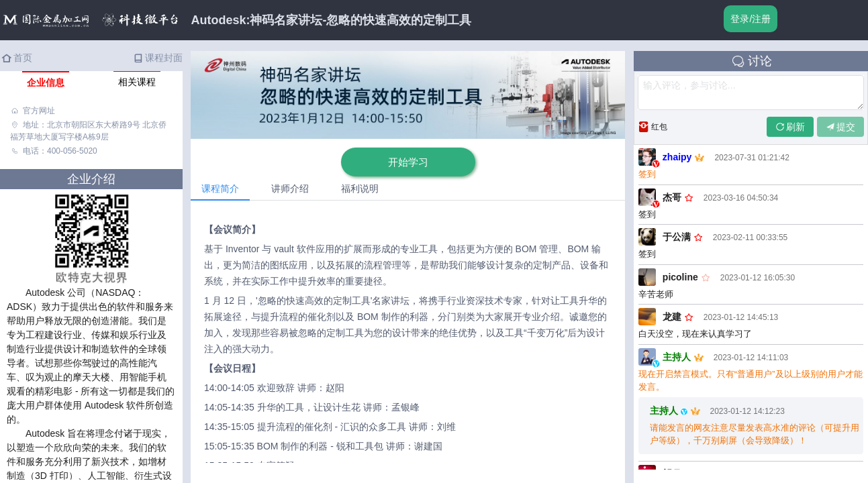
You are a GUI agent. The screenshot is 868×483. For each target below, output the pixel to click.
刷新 (790, 127)
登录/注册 (751, 19)
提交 (840, 127)
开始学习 (408, 162)
